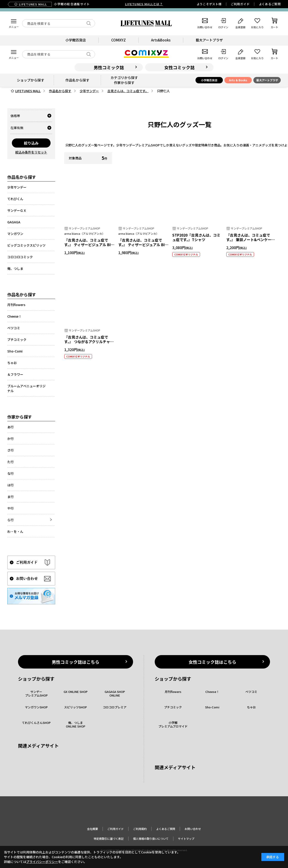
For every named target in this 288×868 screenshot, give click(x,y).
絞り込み (31, 143)
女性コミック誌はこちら (212, 662)
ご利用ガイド (240, 4)
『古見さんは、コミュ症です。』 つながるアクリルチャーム (89, 342)
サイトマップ (186, 839)
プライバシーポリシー (42, 862)
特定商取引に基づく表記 (109, 839)
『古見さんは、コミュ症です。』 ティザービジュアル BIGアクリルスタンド (143, 245)
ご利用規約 (140, 829)
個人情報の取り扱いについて (151, 839)
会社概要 (93, 829)
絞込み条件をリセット (31, 152)
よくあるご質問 (270, 4)
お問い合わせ (193, 829)
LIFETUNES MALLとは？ (144, 4)
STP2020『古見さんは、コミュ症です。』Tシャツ (196, 237)
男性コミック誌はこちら (76, 662)
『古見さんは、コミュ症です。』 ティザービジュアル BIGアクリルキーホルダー (89, 245)
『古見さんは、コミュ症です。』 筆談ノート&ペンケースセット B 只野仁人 (251, 240)
